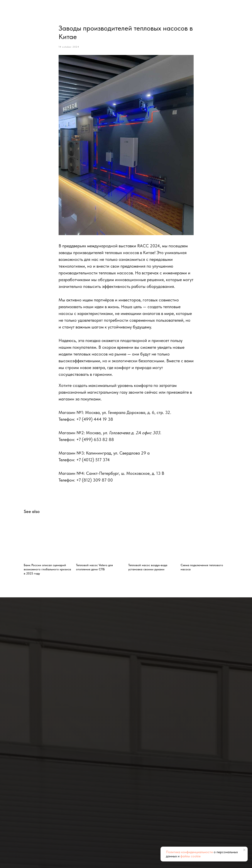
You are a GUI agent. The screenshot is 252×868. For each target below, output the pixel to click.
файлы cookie (190, 856)
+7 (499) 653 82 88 (95, 439)
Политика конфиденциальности (189, 852)
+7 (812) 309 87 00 (95, 480)
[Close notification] (244, 850)
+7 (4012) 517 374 (93, 460)
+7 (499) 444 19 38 (95, 419)
